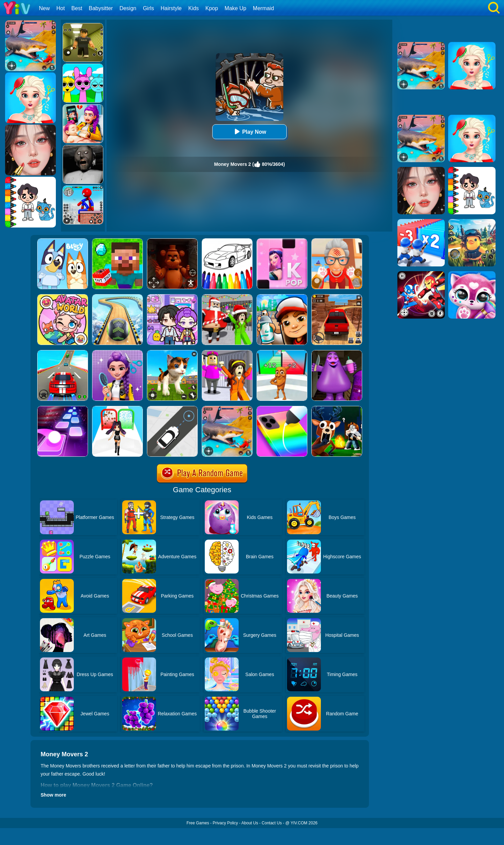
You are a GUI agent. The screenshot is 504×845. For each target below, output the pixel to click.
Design (128, 8)
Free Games (198, 823)
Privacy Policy (225, 823)
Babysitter (101, 8)
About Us (250, 823)
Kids (193, 8)
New (44, 8)
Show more (53, 795)
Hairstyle (171, 8)
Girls (148, 8)
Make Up (236, 8)
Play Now (249, 132)
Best (77, 8)
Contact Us (272, 823)
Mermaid (263, 8)
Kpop (212, 8)
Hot (60, 8)
